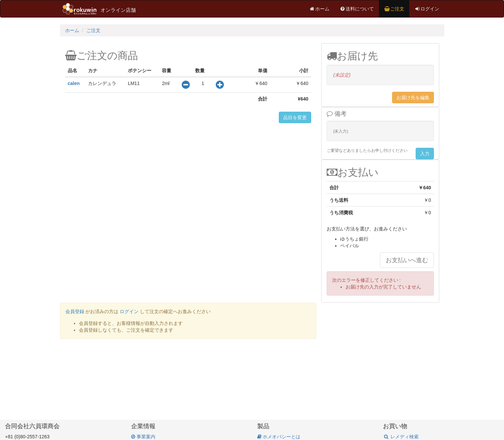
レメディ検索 (401, 437)
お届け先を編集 (413, 98)
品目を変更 (295, 117)
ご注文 (394, 9)
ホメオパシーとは (279, 437)
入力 (425, 154)
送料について (357, 9)
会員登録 (75, 311)
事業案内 (143, 437)
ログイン (427, 9)
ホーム (319, 9)
